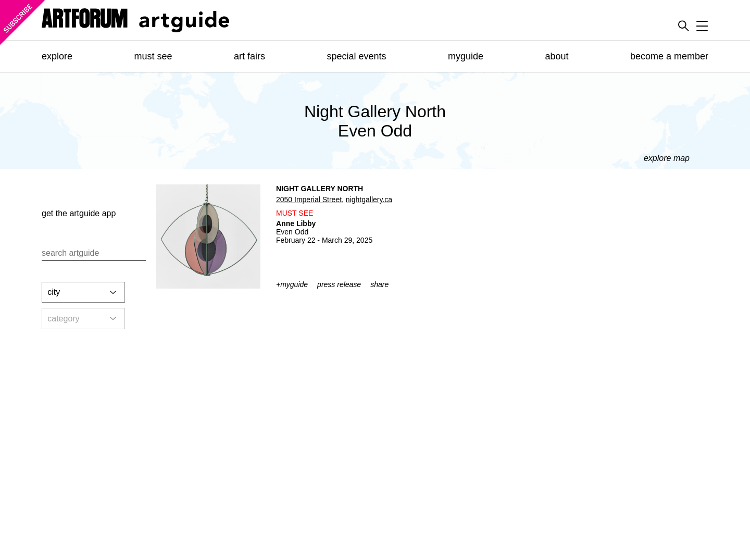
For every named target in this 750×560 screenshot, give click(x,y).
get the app (79, 213)
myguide (466, 56)
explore (57, 56)
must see (153, 56)
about (557, 56)
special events (356, 56)
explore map (667, 158)
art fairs (249, 56)
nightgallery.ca (369, 200)
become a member (669, 56)
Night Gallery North (320, 189)
